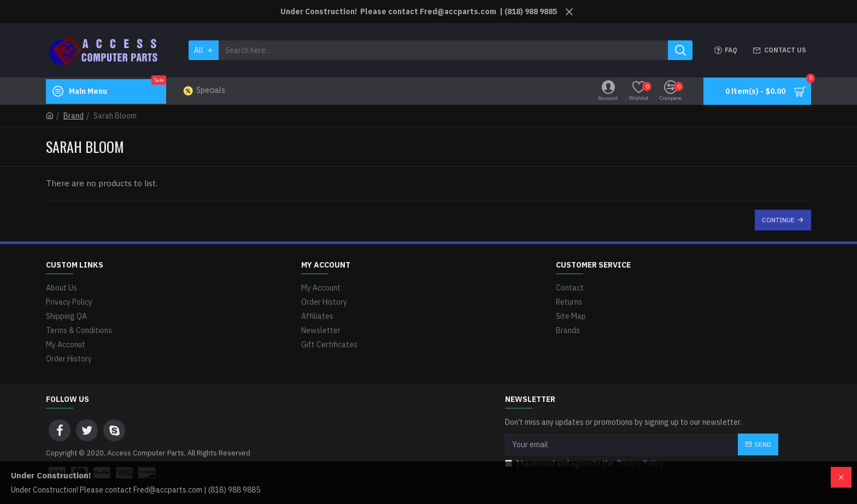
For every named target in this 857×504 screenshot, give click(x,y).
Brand (74, 116)
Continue (778, 220)
